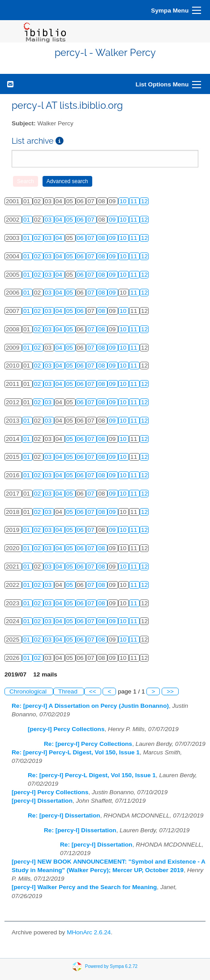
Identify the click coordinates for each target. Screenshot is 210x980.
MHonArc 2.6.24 (89, 932)
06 (81, 220)
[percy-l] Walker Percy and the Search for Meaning (84, 887)
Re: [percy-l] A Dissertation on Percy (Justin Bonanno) (90, 706)
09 (113, 220)
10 (124, 201)
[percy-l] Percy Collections (66, 729)
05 (71, 220)
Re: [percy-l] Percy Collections (88, 744)
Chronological (29, 691)
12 (144, 201)
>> (170, 691)
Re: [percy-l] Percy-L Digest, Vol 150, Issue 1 (76, 752)
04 (60, 220)
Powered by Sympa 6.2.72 (111, 966)
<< (93, 691)
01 (28, 220)
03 (49, 220)
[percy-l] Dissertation (42, 801)
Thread (69, 691)
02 (38, 238)
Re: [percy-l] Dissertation (64, 815)
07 (92, 220)
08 (102, 238)
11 (135, 201)
